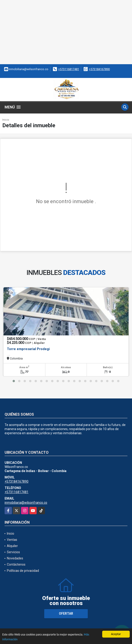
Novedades (15, 558)
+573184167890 (99, 69)
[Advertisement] (66, 32)
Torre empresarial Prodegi (28, 349)
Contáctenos (16, 564)
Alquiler (12, 546)
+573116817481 (69, 69)
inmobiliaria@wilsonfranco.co (26, 503)
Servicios (13, 552)
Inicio (6, 120)
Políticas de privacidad (23, 571)
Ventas (12, 540)
